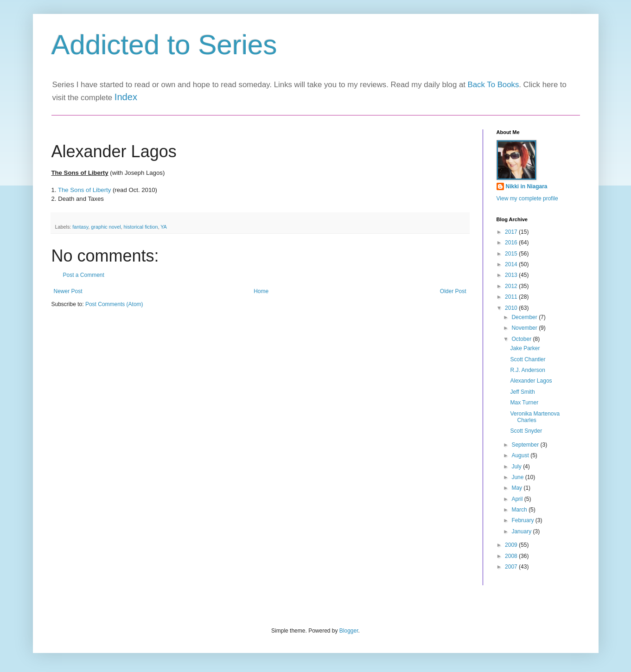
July (517, 467)
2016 (512, 243)
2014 (512, 264)
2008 (512, 556)
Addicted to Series (164, 45)
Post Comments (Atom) (114, 304)
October (522, 339)
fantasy (80, 227)
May (517, 488)
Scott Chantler (528, 359)
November (525, 328)
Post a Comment (84, 275)
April (518, 499)
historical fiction (141, 227)
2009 (512, 545)
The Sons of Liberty (84, 190)
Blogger (349, 631)
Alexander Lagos (531, 381)
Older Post (453, 291)
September (526, 445)
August (521, 455)
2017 (512, 232)
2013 (512, 275)
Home (261, 291)
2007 (512, 567)
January (522, 531)
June (518, 477)
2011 (512, 297)
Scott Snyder (526, 431)
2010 (512, 308)
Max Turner (524, 403)
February (523, 520)
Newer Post (68, 291)
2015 (512, 254)
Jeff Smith (522, 392)
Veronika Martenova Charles (535, 417)
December (525, 317)
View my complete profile (527, 198)
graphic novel (106, 227)
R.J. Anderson (527, 370)
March (520, 510)
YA (164, 227)
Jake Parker (525, 348)
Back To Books (494, 85)
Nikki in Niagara (527, 186)
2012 (512, 286)
